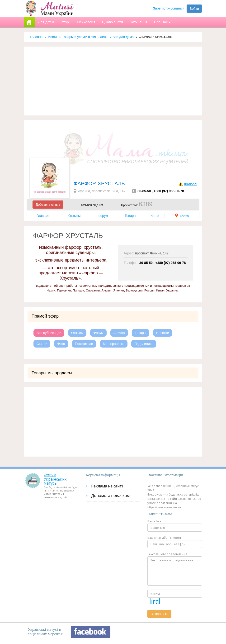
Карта (182, 216)
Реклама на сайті (107, 486)
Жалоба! (191, 184)
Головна (36, 37)
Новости (163, 333)
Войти (194, 9)
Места (52, 37)
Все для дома (123, 37)
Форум (103, 216)
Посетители (84, 344)
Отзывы (74, 216)
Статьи (42, 344)
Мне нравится (114, 344)
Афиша (119, 333)
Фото (155, 216)
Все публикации (49, 333)
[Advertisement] (113, 81)
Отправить (159, 614)
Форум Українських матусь (55, 479)
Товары (130, 216)
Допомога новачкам (110, 496)
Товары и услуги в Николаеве (85, 37)
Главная (43, 216)
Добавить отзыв (48, 205)
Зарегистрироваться (169, 8)
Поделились (144, 344)
